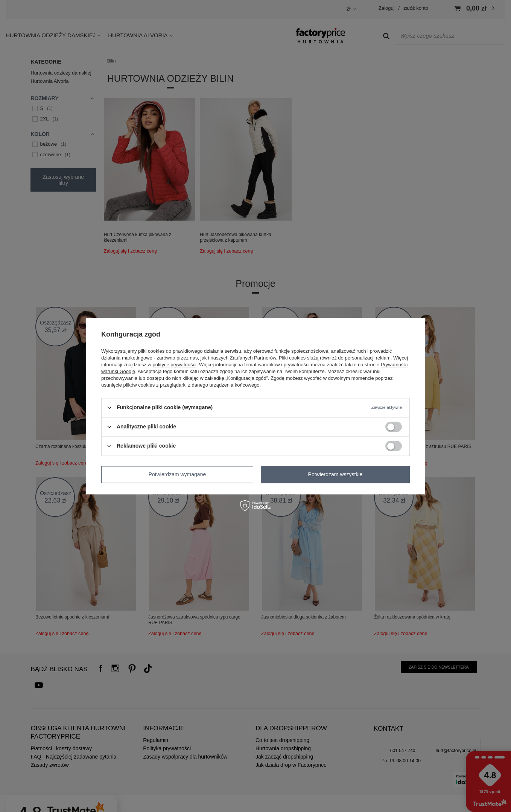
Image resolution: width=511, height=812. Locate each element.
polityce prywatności (175, 365)
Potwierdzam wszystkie (335, 474)
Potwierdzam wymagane (177, 474)
